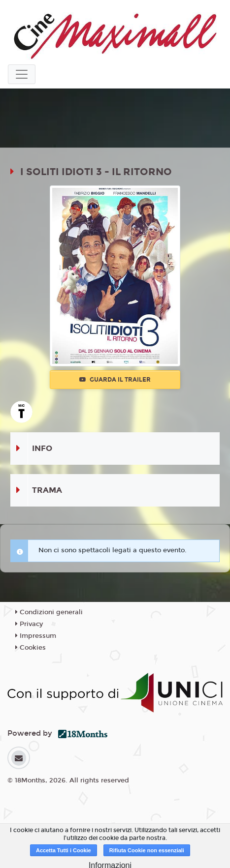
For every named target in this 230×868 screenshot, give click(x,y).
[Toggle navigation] (22, 74)
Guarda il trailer (115, 380)
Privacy (29, 624)
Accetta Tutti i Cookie (64, 850)
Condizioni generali (49, 612)
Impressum (36, 636)
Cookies (31, 648)
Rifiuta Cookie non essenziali (147, 850)
